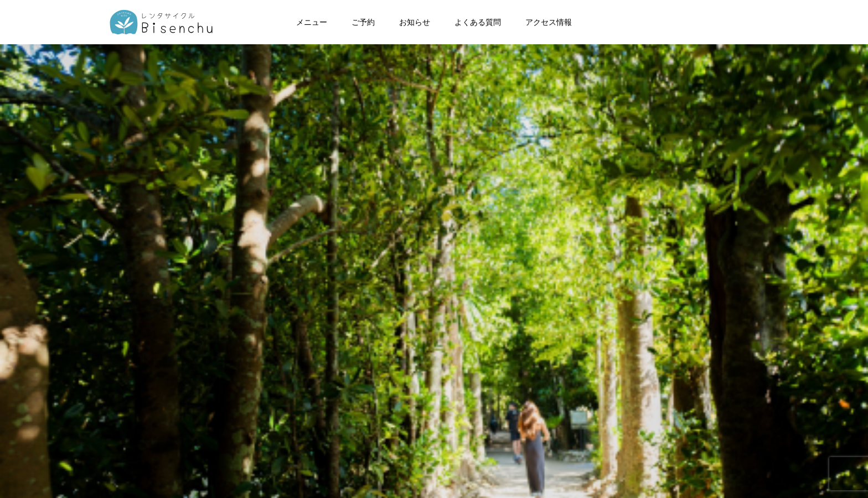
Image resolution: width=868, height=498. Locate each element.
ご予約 (363, 22)
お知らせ (415, 22)
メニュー (312, 22)
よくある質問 (478, 22)
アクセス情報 (549, 22)
